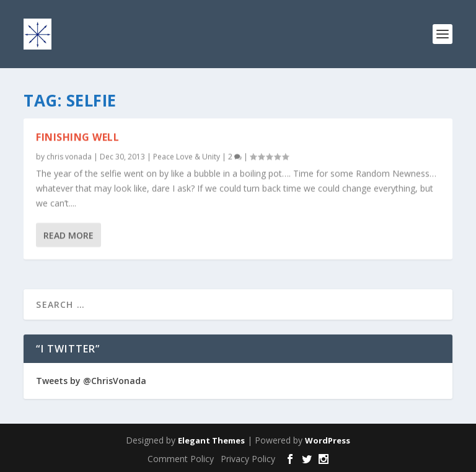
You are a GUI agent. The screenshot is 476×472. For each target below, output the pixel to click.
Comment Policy (181, 459)
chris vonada (69, 156)
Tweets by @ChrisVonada (91, 381)
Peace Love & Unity (187, 156)
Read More (68, 234)
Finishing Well (77, 137)
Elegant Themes (211, 440)
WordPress (328, 440)
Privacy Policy (248, 459)
